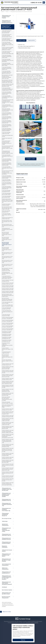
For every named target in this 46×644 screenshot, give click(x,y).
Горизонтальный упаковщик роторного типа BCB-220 (8, 329)
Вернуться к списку (5, 612)
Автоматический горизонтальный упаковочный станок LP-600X (7, 239)
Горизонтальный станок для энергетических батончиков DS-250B (8, 465)
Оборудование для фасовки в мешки (6, 593)
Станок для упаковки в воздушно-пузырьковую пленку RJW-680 (7, 164)
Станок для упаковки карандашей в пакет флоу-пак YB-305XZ (7, 97)
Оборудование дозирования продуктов (5, 515)
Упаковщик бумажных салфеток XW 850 (6, 353)
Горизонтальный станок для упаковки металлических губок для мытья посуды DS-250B (8, 450)
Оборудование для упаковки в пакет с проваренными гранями (6, 495)
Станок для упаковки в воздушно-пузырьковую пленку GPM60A (7, 177)
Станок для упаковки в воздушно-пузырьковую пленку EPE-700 (7, 118)
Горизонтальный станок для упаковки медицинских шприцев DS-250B (8, 445)
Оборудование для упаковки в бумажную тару (7, 504)
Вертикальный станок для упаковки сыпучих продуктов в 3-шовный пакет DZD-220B (7, 77)
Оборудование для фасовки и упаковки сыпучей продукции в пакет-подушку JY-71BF (8, 102)
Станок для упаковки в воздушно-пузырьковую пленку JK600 (7, 56)
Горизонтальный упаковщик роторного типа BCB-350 (8, 324)
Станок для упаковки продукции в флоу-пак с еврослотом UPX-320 (7, 72)
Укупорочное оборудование (5, 525)
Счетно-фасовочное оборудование (6, 565)
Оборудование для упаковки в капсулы (6, 539)
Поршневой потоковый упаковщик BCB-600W (7, 332)
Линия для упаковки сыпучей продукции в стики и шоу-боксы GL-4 (7, 110)
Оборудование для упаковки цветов (6, 572)
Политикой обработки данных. (32, 623)
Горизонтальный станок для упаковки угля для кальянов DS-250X (8, 372)
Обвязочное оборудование (5, 569)
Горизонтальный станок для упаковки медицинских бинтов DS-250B (8, 461)
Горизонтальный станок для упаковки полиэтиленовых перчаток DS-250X (8, 376)
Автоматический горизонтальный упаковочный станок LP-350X (7, 249)
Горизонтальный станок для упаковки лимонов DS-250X (8, 476)
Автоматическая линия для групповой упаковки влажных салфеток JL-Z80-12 (7, 148)
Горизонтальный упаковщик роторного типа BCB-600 (8, 318)
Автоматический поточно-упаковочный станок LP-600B (7, 254)
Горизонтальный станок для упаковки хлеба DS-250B (8, 379)
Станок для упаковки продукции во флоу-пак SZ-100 (7, 156)
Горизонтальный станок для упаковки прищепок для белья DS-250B (8, 427)
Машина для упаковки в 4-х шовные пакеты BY (7, 218)
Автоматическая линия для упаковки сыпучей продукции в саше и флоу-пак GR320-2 (7, 172)
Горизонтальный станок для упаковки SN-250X (8, 281)
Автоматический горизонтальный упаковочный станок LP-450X (7, 244)
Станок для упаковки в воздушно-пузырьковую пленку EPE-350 (7, 126)
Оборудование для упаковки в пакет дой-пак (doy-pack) (7, 489)
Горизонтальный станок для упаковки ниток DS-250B (8, 409)
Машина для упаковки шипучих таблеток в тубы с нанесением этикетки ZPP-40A (7, 201)
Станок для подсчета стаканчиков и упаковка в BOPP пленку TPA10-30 (7, 277)
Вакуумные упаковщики (5, 547)
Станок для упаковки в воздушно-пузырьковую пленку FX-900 (7, 93)
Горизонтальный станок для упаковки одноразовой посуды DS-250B (8, 454)
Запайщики (4, 587)
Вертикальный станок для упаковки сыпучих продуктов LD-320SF (7, 269)
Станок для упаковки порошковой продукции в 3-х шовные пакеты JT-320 (8, 89)
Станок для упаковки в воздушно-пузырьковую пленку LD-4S (7, 68)
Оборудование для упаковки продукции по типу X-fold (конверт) (7, 578)
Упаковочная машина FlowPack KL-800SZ (6, 205)
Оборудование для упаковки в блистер (6, 500)
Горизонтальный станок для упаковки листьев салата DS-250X (8, 480)
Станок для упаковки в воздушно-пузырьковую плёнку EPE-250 (7, 188)
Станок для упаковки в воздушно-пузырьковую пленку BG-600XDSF (7, 130)
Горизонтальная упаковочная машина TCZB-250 (8, 349)
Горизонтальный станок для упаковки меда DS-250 (8, 364)
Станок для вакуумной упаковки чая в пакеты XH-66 (7, 312)
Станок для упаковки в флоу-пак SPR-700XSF (6, 194)
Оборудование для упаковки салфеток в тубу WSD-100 (7, 273)
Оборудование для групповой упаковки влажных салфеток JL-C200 (7, 152)
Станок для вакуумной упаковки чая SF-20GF (6, 308)
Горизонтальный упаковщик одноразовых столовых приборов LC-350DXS (8, 49)
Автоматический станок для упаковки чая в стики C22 (7, 222)
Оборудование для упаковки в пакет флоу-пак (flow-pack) (7, 27)
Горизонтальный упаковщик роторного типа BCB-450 (8, 321)
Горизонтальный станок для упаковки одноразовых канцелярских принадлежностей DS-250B (8, 436)
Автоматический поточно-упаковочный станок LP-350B (7, 261)
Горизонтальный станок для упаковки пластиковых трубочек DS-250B (8, 424)
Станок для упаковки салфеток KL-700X (6, 133)
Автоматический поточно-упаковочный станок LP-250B (7, 265)
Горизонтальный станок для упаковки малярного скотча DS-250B (8, 386)
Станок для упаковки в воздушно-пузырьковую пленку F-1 (7, 184)
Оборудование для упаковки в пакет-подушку (6, 17)
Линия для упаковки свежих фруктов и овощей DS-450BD (7, 406)
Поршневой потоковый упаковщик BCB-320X (7, 338)
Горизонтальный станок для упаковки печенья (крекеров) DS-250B (8, 390)
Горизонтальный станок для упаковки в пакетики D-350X (8, 289)
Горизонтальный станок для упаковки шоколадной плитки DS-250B (8, 394)
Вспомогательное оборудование (6, 597)
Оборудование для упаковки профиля (6, 543)
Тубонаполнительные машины (7, 551)
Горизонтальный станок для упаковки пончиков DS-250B (8, 416)
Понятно (23, 640)
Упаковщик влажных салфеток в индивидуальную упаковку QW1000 (7, 345)
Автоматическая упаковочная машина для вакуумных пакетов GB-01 (7, 299)
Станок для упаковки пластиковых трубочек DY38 (7, 215)
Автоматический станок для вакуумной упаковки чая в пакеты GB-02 (8, 295)
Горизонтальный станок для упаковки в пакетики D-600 (8, 283)
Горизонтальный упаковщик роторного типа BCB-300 (8, 326)
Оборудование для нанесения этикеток (6, 535)
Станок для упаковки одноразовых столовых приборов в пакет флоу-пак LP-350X (7, 44)
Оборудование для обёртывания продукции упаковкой (7, 583)
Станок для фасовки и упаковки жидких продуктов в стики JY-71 (8, 106)
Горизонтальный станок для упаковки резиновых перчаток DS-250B (8, 368)
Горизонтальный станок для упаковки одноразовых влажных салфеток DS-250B (8, 431)
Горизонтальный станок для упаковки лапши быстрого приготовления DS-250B (8, 382)
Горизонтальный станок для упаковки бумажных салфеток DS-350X (8, 420)
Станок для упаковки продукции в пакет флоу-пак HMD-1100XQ (8, 64)
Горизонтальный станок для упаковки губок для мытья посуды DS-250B (8, 413)
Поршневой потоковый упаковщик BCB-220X (7, 341)
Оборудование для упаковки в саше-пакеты (6, 555)
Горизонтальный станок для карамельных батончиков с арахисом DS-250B (8, 469)
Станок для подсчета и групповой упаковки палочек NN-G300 (7, 32)
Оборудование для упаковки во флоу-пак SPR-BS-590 (7, 229)
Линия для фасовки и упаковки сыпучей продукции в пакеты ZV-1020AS (7, 143)
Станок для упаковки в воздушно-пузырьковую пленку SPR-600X (7, 160)
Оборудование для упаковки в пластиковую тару (6, 509)
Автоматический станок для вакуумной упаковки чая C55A (8, 226)
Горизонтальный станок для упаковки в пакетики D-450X (8, 286)
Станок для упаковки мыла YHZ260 (7, 136)
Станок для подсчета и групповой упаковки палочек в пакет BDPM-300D (8, 53)
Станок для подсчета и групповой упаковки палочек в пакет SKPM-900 (7, 40)
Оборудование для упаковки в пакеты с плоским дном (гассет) (7, 22)
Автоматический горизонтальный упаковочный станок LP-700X (7, 234)
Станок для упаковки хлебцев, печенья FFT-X (7, 180)
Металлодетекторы (7, 518)
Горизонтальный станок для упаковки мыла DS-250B (8, 458)
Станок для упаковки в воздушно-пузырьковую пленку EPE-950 (7, 114)
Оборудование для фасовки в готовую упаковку (6, 560)
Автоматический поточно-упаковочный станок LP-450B (7, 258)
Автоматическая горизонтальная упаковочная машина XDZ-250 (7, 356)
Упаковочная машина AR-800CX (7, 139)
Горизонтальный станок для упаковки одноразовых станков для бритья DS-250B (8, 441)
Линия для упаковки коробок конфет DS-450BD (7, 403)
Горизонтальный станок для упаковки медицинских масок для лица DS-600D (8, 484)
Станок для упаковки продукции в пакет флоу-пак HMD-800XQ (8, 60)
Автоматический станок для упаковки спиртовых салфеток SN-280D (7, 208)
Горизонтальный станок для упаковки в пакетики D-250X (8, 292)
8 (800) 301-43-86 (36, 3)
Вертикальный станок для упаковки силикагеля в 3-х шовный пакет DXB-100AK (7, 81)
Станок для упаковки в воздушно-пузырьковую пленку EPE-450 (7, 122)
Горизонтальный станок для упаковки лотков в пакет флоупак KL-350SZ (8, 85)
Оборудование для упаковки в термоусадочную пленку (6, 530)
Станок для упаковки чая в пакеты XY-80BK (7, 303)
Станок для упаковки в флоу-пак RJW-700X (6, 197)
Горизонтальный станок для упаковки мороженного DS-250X (8, 473)
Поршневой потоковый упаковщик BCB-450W (7, 335)
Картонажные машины (7, 590)
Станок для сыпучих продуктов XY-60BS (6, 315)
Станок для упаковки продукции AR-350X (6, 191)
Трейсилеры (5, 521)
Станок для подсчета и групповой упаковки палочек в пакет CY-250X (7, 36)
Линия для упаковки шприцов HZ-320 (6, 211)
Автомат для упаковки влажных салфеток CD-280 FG (7, 361)
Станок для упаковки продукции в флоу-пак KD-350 (7, 168)
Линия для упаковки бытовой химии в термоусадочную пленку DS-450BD (7, 399)
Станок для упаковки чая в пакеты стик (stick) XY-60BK (7, 306)
